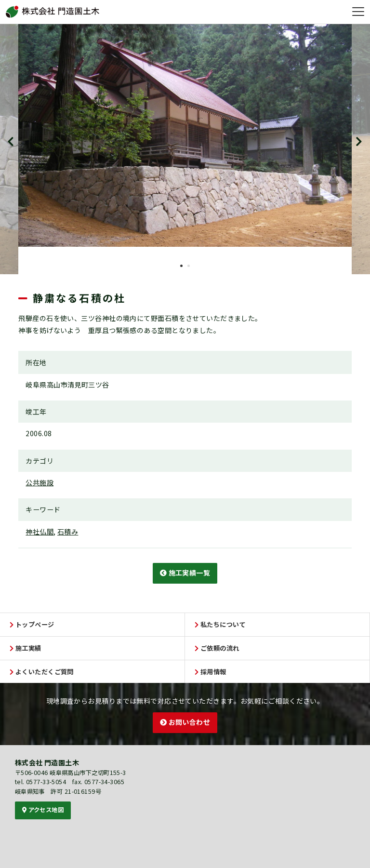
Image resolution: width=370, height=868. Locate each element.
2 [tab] (189, 266)
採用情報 (211, 672)
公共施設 (40, 482)
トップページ (32, 624)
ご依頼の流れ (217, 648)
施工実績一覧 (185, 573)
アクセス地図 (43, 810)
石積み (68, 532)
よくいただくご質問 (42, 672)
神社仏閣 (40, 532)
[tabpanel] (185, 135)
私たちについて (220, 624)
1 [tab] (181, 266)
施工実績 (26, 648)
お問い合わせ (185, 722)
